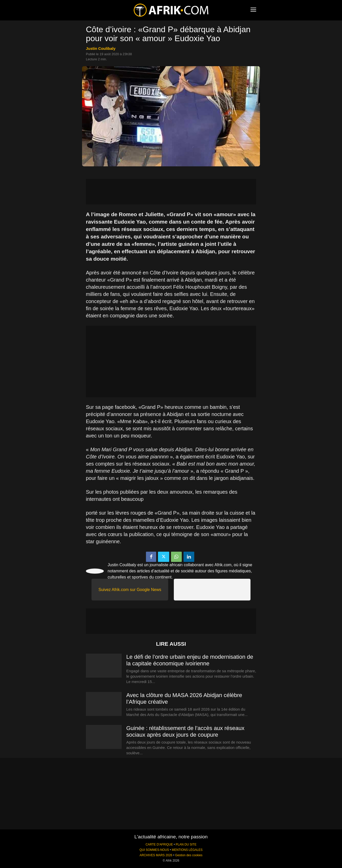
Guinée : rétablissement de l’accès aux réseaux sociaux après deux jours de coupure (185, 731)
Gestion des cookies (189, 855)
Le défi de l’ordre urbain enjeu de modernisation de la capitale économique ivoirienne (190, 660)
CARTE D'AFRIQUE (159, 844)
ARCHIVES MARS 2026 (156, 855)
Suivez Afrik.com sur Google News (130, 590)
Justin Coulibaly (101, 48)
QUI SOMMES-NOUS (154, 850)
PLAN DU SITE (186, 844)
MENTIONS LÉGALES (187, 850)
